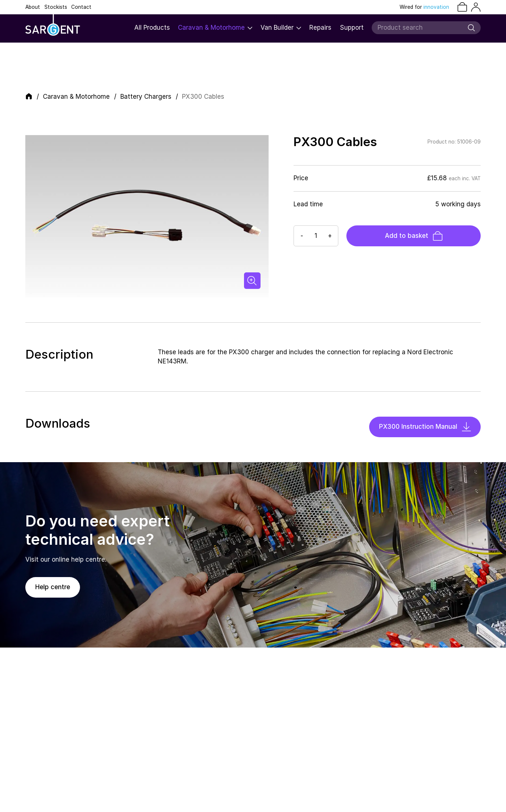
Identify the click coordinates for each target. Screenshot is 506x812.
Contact (81, 7)
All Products (152, 28)
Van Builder (281, 28)
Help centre (53, 587)
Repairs (320, 28)
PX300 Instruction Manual (425, 427)
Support (352, 28)
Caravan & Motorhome (215, 28)
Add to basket (414, 236)
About (33, 7)
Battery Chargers (146, 97)
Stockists (56, 7)
